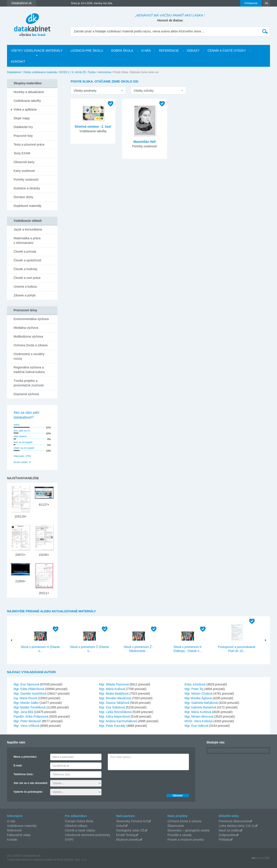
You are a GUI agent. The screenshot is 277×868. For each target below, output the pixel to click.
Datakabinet (14, 72)
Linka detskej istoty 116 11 (237, 826)
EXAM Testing (126, 835)
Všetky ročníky (144, 91)
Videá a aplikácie (25, 109)
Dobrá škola (122, 51)
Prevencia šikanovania (234, 821)
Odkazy (193, 51)
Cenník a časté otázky (227, 51)
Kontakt (18, 62)
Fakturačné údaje (19, 835)
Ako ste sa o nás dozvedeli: (31, 783)
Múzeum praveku (128, 840)
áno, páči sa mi (22, 431)
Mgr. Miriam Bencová (199, 717)
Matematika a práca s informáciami (27, 240)
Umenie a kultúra (25, 287)
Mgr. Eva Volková (196, 726)
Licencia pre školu (87, 51)
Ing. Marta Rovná (25, 698)
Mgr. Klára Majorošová (114, 717)
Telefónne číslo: (23, 774)
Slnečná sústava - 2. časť (93, 127)
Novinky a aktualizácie (29, 92)
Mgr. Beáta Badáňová (114, 694)
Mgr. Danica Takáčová (114, 703)
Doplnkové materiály (28, 206)
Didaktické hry (23, 127)
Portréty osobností (26, 180)
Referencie (169, 51)
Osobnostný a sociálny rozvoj (29, 356)
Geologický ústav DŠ (130, 830)
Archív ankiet (21, 462)
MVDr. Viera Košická (199, 721)
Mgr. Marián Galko (26, 703)
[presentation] (141, 781)
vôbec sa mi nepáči (24, 448)
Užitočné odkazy (76, 826)
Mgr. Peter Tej (194, 689)
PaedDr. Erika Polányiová (31, 717)
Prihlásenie (251, 3)
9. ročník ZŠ (79, 72)
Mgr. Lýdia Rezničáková (115, 712)
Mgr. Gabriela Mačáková (201, 703)
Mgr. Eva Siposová (26, 684)
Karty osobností (24, 171)
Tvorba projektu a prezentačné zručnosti (29, 383)
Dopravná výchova (26, 394)
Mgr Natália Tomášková (30, 707)
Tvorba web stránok (19, 860)
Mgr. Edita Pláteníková (29, 689)
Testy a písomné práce (29, 144)
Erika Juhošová (195, 684)
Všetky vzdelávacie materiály (37, 51)
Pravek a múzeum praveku (186, 840)
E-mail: (18, 766)
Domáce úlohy (23, 197)
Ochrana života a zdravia (31, 345)
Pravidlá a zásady (180, 835)
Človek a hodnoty (25, 269)
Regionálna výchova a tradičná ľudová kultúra (29, 370)
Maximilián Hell (145, 142)
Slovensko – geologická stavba (188, 830)
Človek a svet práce (27, 278)
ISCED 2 (64, 72)
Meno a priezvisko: (25, 757)
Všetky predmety (85, 91)
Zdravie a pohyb (25, 295)
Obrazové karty (24, 162)
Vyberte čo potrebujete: (28, 792)
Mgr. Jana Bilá (23, 712)
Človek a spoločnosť (28, 260)
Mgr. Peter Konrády (112, 726)
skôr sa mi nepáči (23, 442)
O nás (146, 51)
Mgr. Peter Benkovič (27, 721)
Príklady (224, 840)
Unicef (121, 826)
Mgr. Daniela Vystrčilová (30, 694)
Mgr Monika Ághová (198, 698)
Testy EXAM (22, 153)
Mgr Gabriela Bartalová (200, 707)
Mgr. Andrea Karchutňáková (118, 721)
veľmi (16, 425)
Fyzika (92, 72)
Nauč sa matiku (229, 830)
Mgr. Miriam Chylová (199, 694)
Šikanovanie (176, 826)
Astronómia (104, 72)
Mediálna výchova (26, 328)
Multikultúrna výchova (28, 336)
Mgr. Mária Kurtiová (198, 712)
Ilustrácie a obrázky (27, 188)
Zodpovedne (227, 835)
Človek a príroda (25, 252)
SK (266, 3)
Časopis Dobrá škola (79, 821)
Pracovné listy (23, 136)
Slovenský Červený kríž (132, 821)
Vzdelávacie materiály (22, 826)
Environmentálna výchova (31, 319)
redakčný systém (43, 860)
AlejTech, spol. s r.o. (75, 860)
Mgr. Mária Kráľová (112, 689)
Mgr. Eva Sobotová (112, 707)
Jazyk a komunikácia (28, 229)
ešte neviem (20, 436)
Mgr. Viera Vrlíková (27, 726)
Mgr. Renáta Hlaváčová (115, 698)
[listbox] (98, 90)
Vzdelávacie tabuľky (27, 101)
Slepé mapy (22, 118)
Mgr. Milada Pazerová (114, 684)
